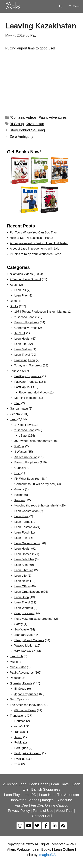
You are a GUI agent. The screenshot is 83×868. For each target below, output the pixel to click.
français (20, 732)
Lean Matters (23, 349)
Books (14, 306)
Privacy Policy (19, 811)
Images (48, 800)
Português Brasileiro (28, 753)
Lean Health (23, 339)
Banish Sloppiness (27, 322)
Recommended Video (33, 392)
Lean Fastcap (23, 527)
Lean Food (22, 533)
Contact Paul (42, 816)
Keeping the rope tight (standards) (37, 506)
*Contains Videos (23, 117)
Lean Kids (21, 565)
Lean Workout (24, 608)
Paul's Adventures (52, 117)
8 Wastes (21, 452)
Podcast (15, 678)
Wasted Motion (24, 646)
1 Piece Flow (23, 425)
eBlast (23, 436)
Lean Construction (27, 511)
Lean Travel (22, 355)
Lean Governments (27, 543)
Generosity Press (26, 328)
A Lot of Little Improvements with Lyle (35, 249)
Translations (18, 716)
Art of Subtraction (26, 457)
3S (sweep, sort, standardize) (34, 441)
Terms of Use (43, 811)
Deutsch (20, 721)
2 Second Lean (24, 317)
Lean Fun (21, 538)
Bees (13, 301)
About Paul (65, 811)
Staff (17, 403)
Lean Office (22, 586)
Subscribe (64, 800)
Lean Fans (21, 516)
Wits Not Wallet (25, 651)
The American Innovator (26, 705)
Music (14, 662)
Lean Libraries (24, 570)
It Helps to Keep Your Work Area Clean (36, 254)
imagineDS (47, 855)
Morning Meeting (26, 398)
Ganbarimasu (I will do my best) (35, 484)
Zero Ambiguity (21, 137)
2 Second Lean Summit (25, 279)
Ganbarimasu (19, 409)
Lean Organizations (27, 592)
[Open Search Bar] (61, 6)
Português (21, 748)
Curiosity (20, 468)
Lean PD (20, 290)
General (15, 414)
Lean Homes (23, 554)
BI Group (17, 124)
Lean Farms (22, 522)
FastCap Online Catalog (50, 805)
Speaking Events (21, 683)
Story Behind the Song (27, 130)
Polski (18, 743)
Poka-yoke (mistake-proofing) (34, 619)
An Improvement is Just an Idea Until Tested (39, 243)
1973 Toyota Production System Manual (41, 312)
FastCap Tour (23, 387)
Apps (13, 285)
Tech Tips (16, 699)
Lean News (22, 581)
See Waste (22, 629)
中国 (17, 764)
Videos (34, 800)
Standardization (25, 635)
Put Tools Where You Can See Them (34, 232)
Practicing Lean (25, 360)
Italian (18, 737)
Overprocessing (25, 613)
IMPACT (20, 333)
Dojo (17, 473)
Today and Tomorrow (28, 365)
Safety (19, 624)
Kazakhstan (35, 124)
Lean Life (21, 344)
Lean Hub (16, 656)
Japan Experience (26, 694)
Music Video (18, 667)
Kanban (20, 500)
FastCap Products (26, 382)
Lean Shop (22, 597)
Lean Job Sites (24, 559)
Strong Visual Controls (29, 640)
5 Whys (19, 446)
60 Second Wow (25, 710)
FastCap (15, 371)
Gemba (19, 489)
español (20, 726)
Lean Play (21, 296)
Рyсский (20, 759)
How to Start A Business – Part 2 (31, 238)
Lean (13, 419)
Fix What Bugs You (27, 479)
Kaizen (19, 495)
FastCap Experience (28, 376)
